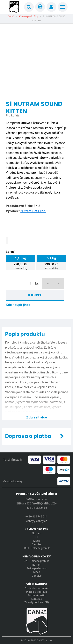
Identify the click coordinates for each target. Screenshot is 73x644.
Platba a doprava (36, 592)
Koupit (35, 295)
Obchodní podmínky (37, 588)
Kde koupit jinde (18, 305)
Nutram (37, 533)
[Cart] (40, 7)
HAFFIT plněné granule (36, 548)
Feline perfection (37, 568)
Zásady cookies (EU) (37, 602)
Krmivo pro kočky (29, 16)
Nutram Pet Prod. (33, 211)
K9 (36, 537)
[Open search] (29, 7)
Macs (37, 541)
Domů (11, 16)
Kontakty (36, 599)
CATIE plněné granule (36, 561)
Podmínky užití (36, 595)
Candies (37, 544)
